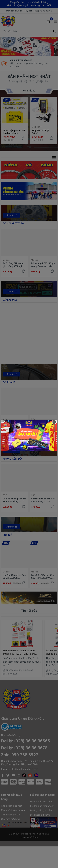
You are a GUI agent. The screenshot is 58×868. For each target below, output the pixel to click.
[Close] (54, 422)
